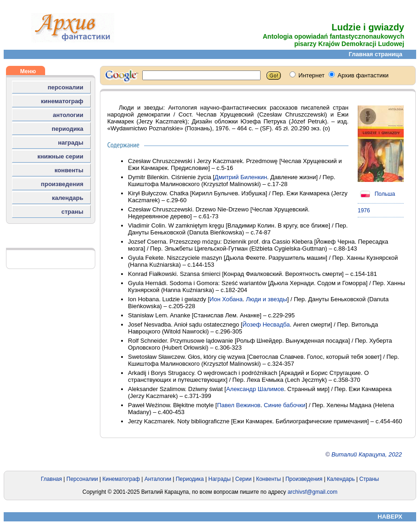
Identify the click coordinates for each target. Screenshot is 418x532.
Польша (376, 194)
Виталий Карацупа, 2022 (367, 454)
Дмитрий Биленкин (241, 177)
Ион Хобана (226, 299)
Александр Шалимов (255, 389)
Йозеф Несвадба (266, 324)
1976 (364, 210)
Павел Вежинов (238, 405)
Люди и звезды (267, 299)
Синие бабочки (284, 405)
